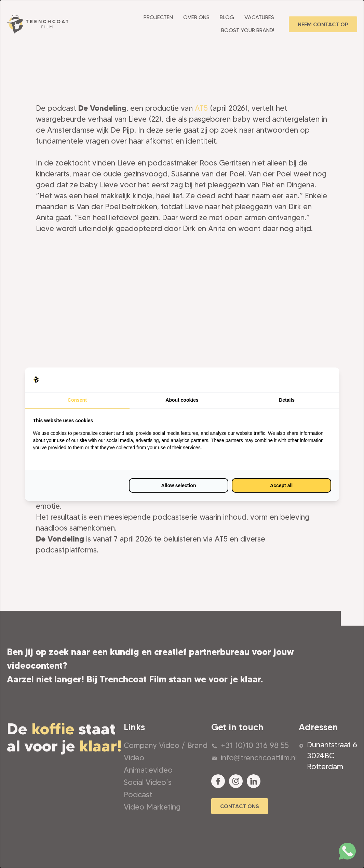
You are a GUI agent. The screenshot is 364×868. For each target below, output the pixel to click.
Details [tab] (287, 400)
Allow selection (179, 485)
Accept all (281, 485)
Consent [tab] (77, 400)
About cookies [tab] (182, 400)
